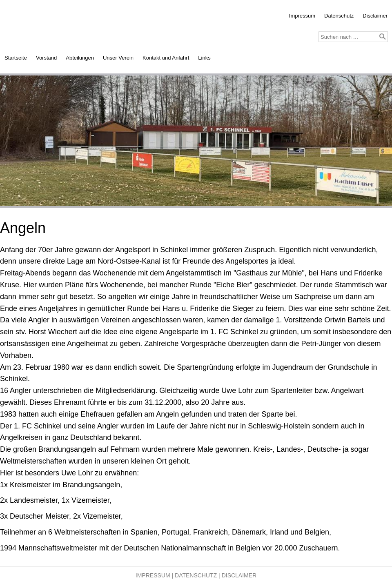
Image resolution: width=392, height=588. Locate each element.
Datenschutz (339, 16)
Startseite (16, 58)
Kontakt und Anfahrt (166, 58)
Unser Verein (118, 58)
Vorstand (46, 58)
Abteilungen (80, 58)
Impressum (302, 16)
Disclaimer (375, 16)
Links (204, 58)
